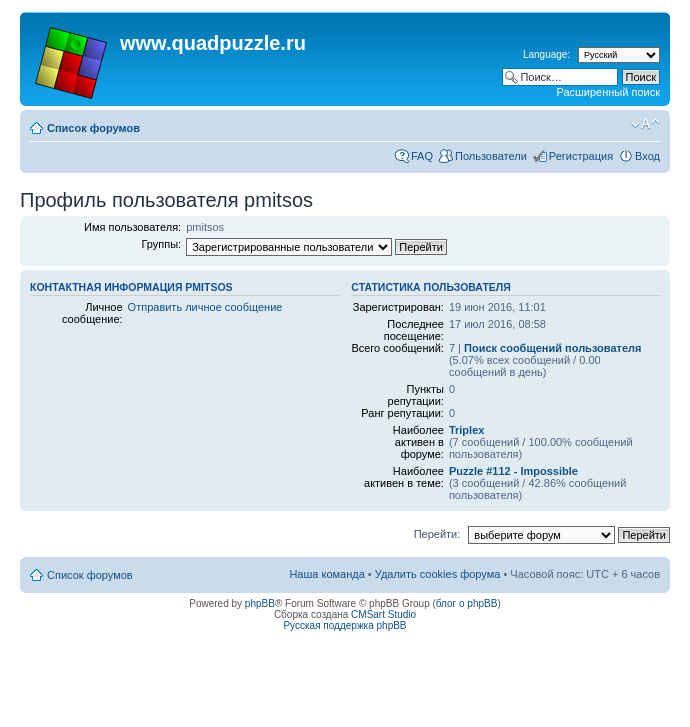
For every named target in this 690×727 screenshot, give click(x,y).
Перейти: (437, 534)
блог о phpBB (467, 603)
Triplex (466, 430)
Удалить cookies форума (438, 574)
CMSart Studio (383, 614)
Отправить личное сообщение (205, 307)
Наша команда (326, 574)
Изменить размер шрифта (645, 124)
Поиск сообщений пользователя (552, 348)
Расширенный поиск (608, 92)
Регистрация (581, 156)
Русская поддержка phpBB (344, 625)
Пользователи (491, 156)
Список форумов (93, 128)
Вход (647, 156)
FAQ (422, 156)
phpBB (260, 603)
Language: (546, 54)
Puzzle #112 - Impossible (513, 471)
